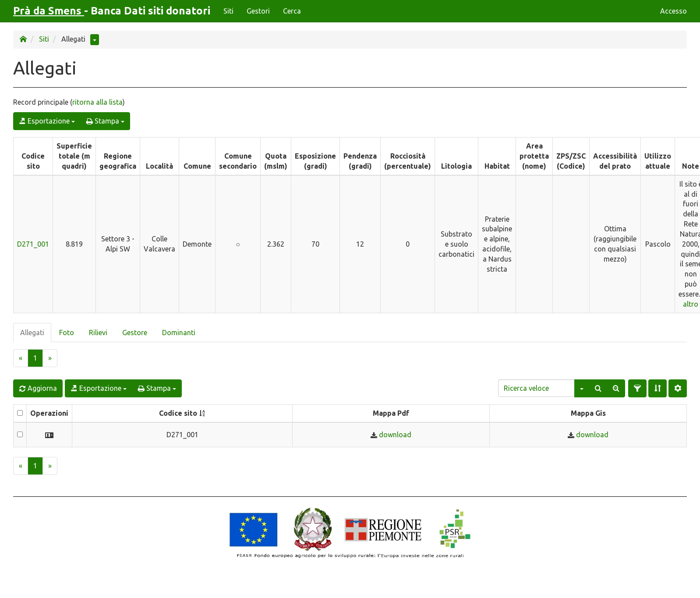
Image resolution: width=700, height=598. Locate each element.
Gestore (135, 333)
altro (691, 304)
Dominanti (179, 333)
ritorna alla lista (97, 102)
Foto (67, 333)
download (395, 435)
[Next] (50, 358)
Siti (228, 11)
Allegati (32, 333)
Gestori (258, 11)
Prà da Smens (49, 11)
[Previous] (21, 358)
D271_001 (33, 244)
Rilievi (98, 333)
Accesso (673, 11)
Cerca (292, 11)
